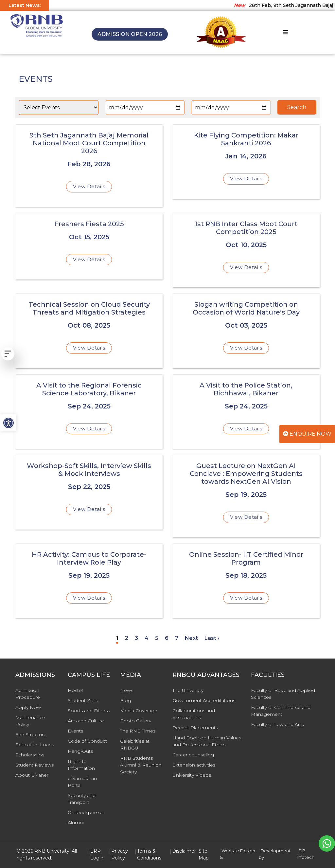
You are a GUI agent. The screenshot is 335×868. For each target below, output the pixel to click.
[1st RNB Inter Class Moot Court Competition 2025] (246, 251)
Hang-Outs (80, 751)
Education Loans (35, 745)
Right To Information (81, 765)
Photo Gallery (136, 721)
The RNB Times (138, 731)
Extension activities (194, 765)
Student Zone (84, 700)
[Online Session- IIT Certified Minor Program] (246, 581)
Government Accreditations (204, 700)
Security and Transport (82, 799)
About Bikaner (32, 775)
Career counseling (193, 755)
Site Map (204, 854)
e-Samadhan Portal (82, 782)
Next (191, 638)
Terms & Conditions (149, 854)
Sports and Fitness (89, 711)
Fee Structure (31, 734)
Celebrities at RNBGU (135, 744)
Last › (212, 638)
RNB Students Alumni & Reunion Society (141, 765)
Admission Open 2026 (130, 34)
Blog (126, 700)
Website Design (238, 851)
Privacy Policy (120, 854)
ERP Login (97, 854)
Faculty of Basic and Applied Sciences (283, 694)
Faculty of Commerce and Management (281, 711)
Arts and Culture (86, 721)
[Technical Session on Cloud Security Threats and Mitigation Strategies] (89, 331)
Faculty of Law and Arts (277, 724)
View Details (89, 186)
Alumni (76, 823)
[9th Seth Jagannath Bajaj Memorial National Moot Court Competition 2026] (89, 166)
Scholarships (30, 755)
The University (188, 690)
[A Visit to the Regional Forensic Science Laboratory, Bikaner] (89, 412)
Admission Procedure (28, 694)
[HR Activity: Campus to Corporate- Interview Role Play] (89, 581)
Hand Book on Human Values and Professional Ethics (207, 741)
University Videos (192, 775)
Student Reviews (35, 765)
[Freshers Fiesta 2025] (89, 247)
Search (297, 107)
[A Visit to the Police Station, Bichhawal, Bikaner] (246, 412)
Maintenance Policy (30, 721)
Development (275, 851)
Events (75, 731)
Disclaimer (184, 851)
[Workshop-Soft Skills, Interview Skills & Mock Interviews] (89, 492)
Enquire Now (307, 434)
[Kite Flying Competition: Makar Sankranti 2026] (246, 162)
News (127, 690)
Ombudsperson (86, 812)
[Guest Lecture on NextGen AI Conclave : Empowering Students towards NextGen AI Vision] (246, 496)
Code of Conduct (87, 741)
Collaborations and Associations (194, 714)
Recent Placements (195, 728)
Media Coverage (139, 711)
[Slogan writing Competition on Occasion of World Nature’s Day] (246, 331)
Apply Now (28, 707)
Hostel (75, 690)
